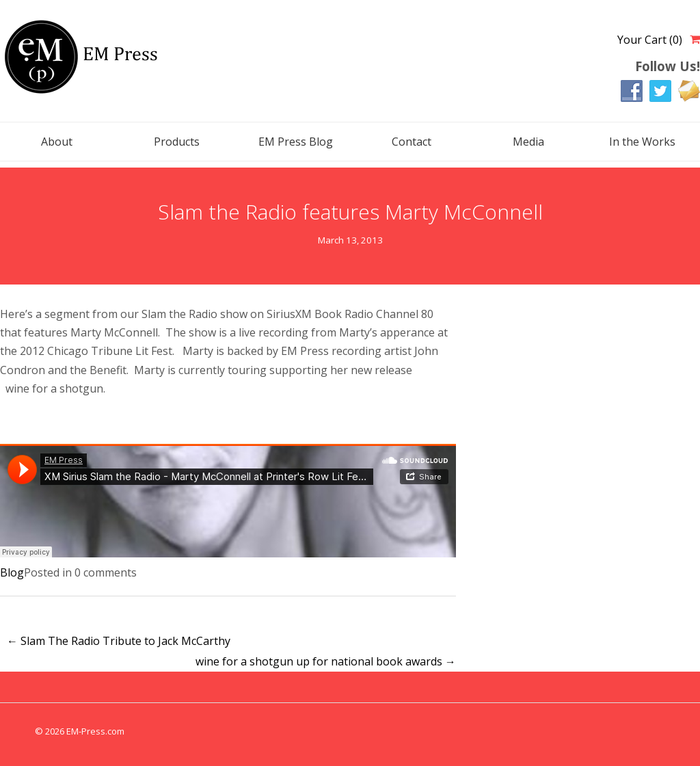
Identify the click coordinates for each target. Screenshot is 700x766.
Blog (12, 572)
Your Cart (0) (650, 40)
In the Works (642, 142)
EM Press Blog (296, 142)
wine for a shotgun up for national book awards (326, 661)
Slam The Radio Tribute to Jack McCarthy (119, 641)
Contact (412, 142)
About (57, 142)
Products (177, 142)
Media (528, 142)
